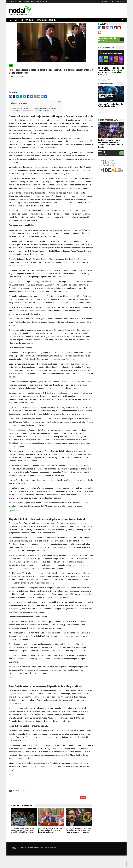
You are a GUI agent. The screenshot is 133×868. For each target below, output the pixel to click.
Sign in (105, 1)
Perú (11, 65)
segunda (28, 791)
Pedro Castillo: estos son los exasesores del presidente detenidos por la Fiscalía (33, 111)
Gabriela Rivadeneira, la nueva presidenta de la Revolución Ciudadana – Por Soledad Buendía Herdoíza (110, 143)
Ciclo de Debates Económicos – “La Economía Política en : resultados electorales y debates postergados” (111, 71)
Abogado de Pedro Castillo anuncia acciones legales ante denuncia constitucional (33, 108)
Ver (122, 153)
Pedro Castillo (16, 791)
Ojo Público (14, 511)
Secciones (30, 20)
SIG (104, 79)
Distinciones (35, 1)
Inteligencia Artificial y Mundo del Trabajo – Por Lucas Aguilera (110, 105)
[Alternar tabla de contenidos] (58, 103)
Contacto (44, 1)
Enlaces (27, 1)
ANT (100, 79)
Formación (53, 20)
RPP (11, 678)
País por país (19, 20)
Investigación (42, 20)
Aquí (122, 40)
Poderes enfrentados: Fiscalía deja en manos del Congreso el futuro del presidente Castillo (36, 106)
